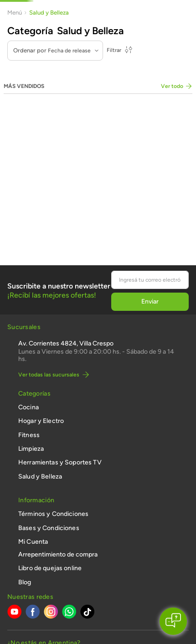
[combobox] (149, 25)
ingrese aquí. (93, 592)
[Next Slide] (188, 10)
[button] (44, 539)
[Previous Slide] (8, 10)
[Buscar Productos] (153, 25)
